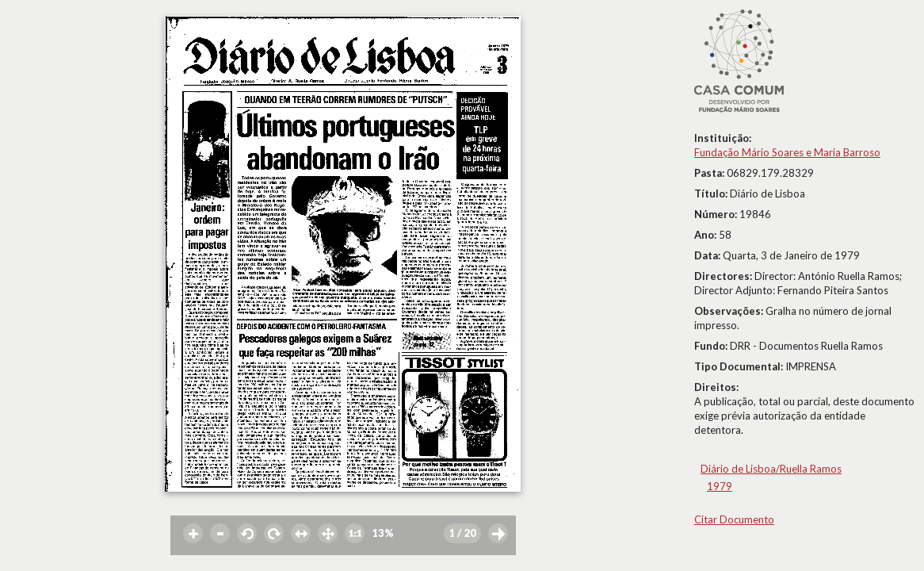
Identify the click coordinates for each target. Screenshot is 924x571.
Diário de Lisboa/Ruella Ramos (771, 469)
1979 (720, 486)
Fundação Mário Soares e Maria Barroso (787, 152)
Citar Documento (734, 519)
